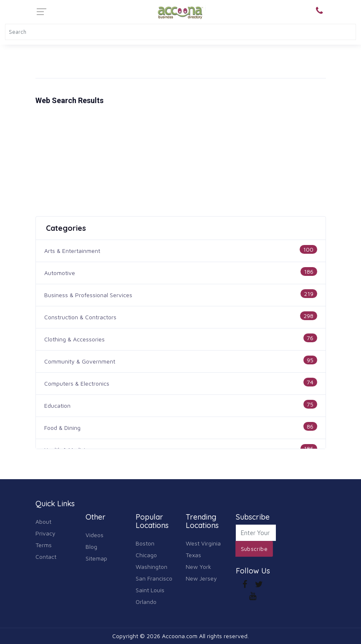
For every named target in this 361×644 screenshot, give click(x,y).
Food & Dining (62, 428)
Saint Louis (150, 590)
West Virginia (203, 543)
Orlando (146, 602)
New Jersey (201, 578)
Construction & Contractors (80, 317)
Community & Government (80, 361)
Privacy (45, 533)
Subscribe (254, 549)
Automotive (60, 273)
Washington (151, 567)
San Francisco (154, 578)
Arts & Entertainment (72, 251)
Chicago (146, 555)
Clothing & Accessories (74, 339)
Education (57, 405)
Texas (193, 555)
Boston (145, 543)
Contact (46, 557)
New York (198, 567)
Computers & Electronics (77, 383)
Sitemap (96, 558)
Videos (95, 535)
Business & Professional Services (88, 295)
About (43, 522)
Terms (44, 545)
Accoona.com (180, 636)
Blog (91, 547)
